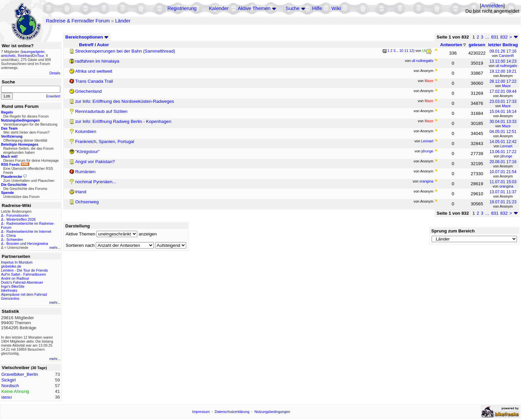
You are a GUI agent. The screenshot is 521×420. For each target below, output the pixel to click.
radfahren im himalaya (97, 61)
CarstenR (506, 56)
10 (401, 51)
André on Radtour (15, 278)
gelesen (477, 45)
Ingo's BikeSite (13, 286)
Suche (293, 8)
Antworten (453, 45)
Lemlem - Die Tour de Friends (24, 270)
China (11, 235)
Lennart (506, 146)
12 (411, 51)
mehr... (55, 248)
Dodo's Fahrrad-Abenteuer (22, 282)
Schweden (15, 239)
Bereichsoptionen (87, 37)
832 (504, 37)
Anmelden (492, 6)
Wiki (336, 8)
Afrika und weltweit (94, 71)
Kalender (219, 8)
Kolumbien (86, 131)
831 (495, 37)
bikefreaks (9, 290)
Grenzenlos (10, 298)
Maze (506, 86)
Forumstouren (17, 215)
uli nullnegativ (506, 66)
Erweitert (53, 96)
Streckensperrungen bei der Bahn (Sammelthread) (125, 51)
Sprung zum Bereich (453, 231)
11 (406, 51)
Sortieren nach (80, 245)
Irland (81, 192)
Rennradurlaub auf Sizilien (101, 111)
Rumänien (85, 172)
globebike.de (11, 266)
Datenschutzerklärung (232, 412)
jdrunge (506, 156)
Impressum (201, 412)
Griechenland (88, 91)
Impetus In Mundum (17, 262)
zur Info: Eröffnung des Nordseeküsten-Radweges (124, 101)
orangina (506, 186)
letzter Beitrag (503, 45)
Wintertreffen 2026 (21, 219)
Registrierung (182, 8)
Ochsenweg (87, 202)
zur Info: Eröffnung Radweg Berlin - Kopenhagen (123, 121)
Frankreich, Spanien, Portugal (104, 142)
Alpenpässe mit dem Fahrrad (24, 294)
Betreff (86, 45)
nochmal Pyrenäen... (95, 182)
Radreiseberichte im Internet (29, 231)
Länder (123, 21)
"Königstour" (87, 152)
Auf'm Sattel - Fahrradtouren (23, 274)
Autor (103, 45)
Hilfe (317, 8)
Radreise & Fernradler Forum (78, 21)
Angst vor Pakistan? (95, 162)
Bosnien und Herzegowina (27, 243)
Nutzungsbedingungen (272, 412)
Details (55, 73)
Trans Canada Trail (94, 81)
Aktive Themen (254, 8)
